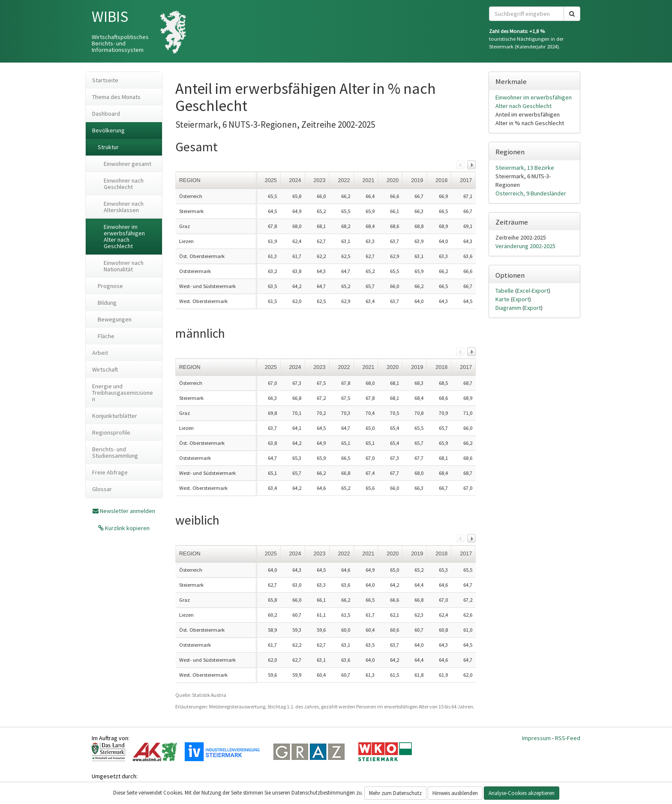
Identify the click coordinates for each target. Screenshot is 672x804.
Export (521, 299)
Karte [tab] (503, 299)
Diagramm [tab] (509, 308)
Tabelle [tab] (505, 291)
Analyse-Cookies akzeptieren (522, 793)
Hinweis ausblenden (455, 793)
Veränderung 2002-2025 (525, 246)
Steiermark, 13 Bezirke (525, 168)
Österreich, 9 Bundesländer (531, 193)
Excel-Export (533, 291)
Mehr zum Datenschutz (395, 793)
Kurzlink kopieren (127, 528)
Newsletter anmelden (127, 511)
